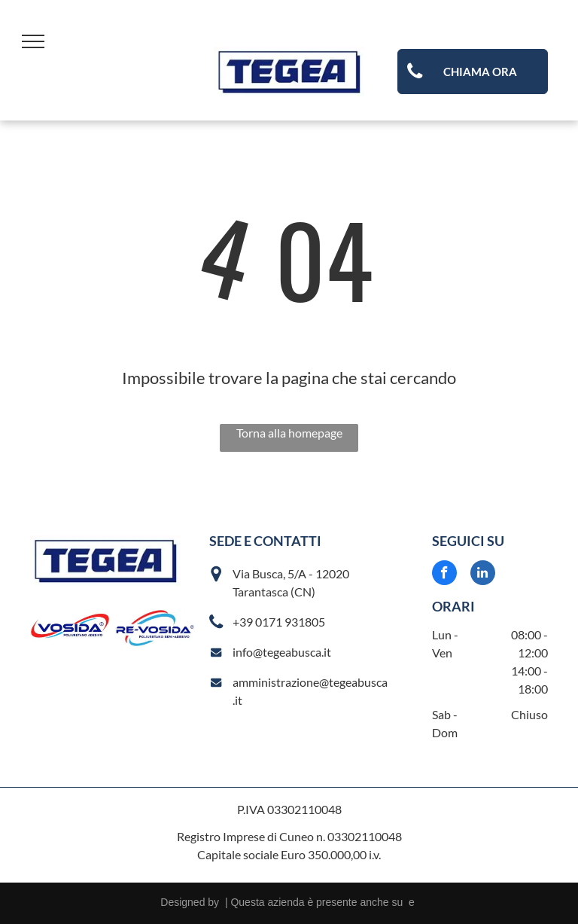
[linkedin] (483, 575)
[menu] (33, 41)
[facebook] (444, 575)
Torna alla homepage (289, 433)
